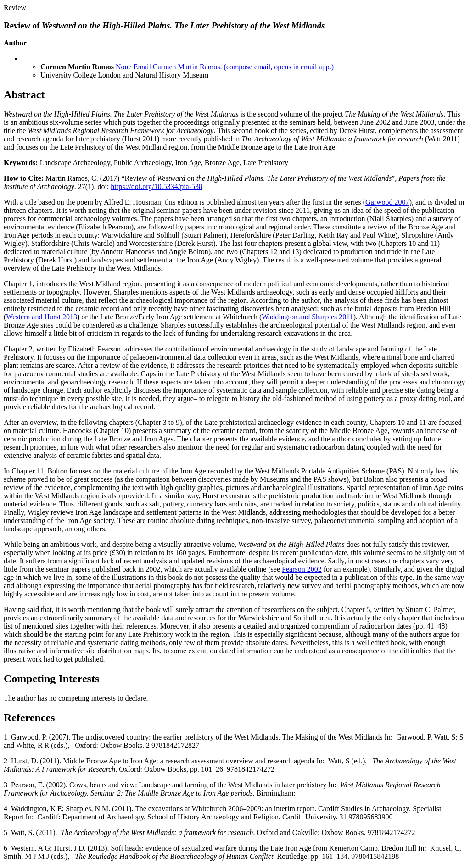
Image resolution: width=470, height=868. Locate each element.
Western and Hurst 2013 (42, 317)
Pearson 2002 (302, 569)
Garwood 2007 (387, 202)
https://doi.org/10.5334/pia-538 (157, 186)
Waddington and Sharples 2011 (307, 317)
